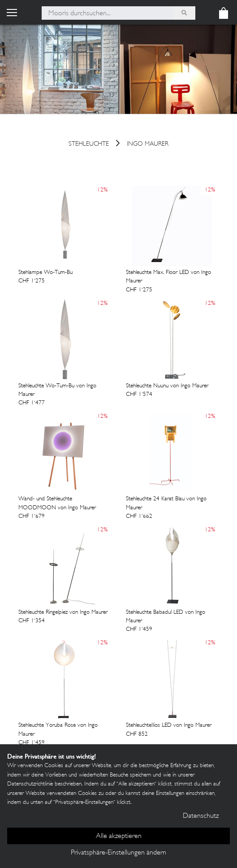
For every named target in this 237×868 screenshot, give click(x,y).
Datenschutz (201, 816)
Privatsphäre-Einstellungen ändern (118, 853)
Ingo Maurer (148, 145)
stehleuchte (89, 145)
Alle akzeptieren (119, 836)
